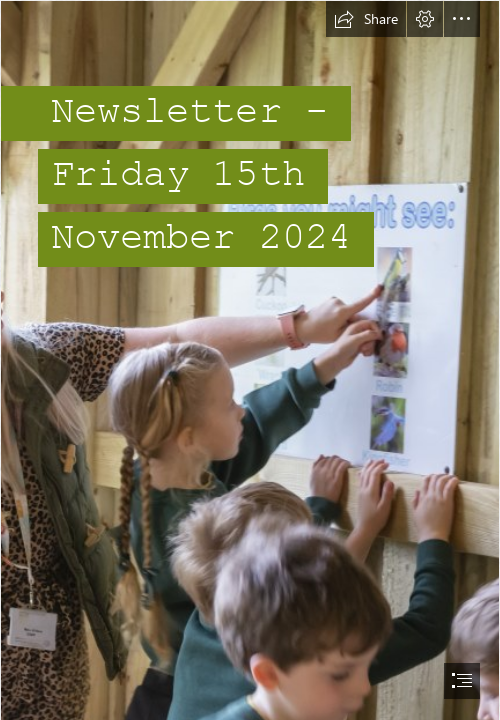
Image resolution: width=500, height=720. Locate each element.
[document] (250, 360)
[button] (366, 19)
